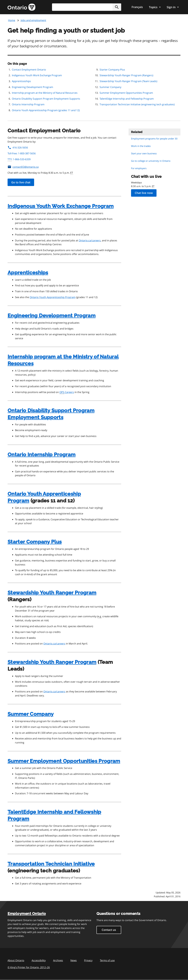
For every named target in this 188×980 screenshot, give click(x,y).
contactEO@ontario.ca (23, 167)
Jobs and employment (33, 20)
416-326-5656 (18, 148)
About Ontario (16, 960)
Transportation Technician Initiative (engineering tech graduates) (137, 104)
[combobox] (87, 7)
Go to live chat (21, 182)
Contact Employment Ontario (29, 70)
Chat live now (144, 193)
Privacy (88, 960)
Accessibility (39, 960)
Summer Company (110, 87)
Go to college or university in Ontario (151, 161)
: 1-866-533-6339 (19, 159)
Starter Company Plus (112, 70)
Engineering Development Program (32, 87)
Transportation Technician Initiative (51, 864)
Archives (58, 960)
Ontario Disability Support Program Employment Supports (46, 99)
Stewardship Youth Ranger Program (52, 593)
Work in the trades (141, 146)
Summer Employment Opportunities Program (126, 93)
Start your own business (144, 153)
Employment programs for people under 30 (154, 139)
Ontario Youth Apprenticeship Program (53, 297)
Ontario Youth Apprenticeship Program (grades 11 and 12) (46, 110)
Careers (67, 392)
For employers (139, 168)
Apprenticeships (21, 81)
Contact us (109, 930)
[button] (117, 7)
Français (137, 7)
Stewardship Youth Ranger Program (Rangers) (126, 75)
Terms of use (107, 960)
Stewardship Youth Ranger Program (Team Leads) (128, 81)
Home (12, 20)
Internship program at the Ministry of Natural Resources (45, 93)
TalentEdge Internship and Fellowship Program (127, 99)
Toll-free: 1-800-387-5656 (22, 153)
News (74, 960)
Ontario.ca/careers (90, 240)
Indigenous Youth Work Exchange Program (37, 75)
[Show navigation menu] (155, 7)
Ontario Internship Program (28, 104)
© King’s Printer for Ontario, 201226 (29, 967)
